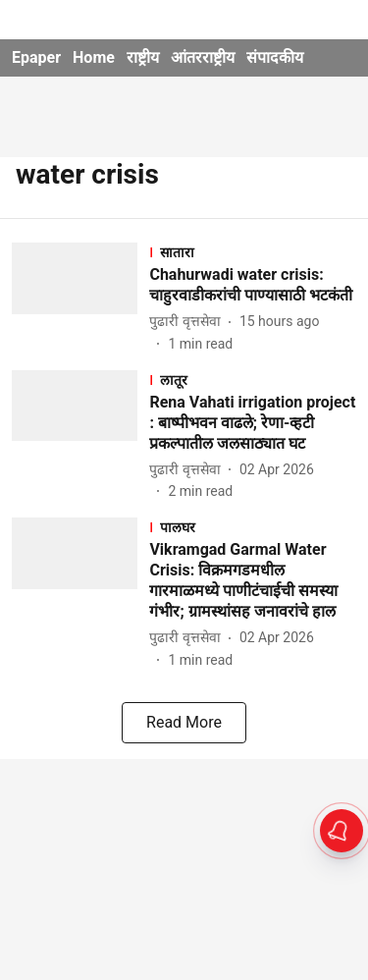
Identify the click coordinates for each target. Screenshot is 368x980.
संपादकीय (275, 57)
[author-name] (188, 322)
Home (94, 57)
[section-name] (253, 252)
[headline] (253, 286)
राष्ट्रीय (143, 57)
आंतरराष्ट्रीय (203, 57)
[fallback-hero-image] (80, 299)
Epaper (36, 57)
